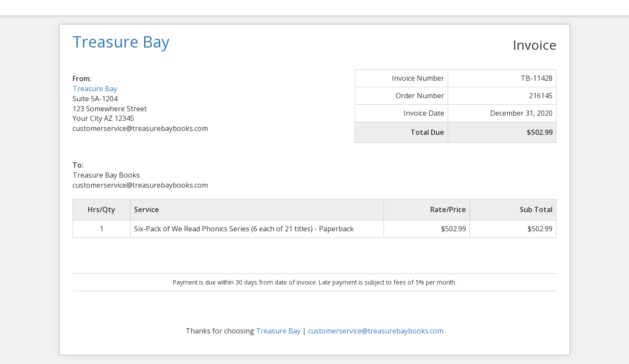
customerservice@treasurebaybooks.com (376, 331)
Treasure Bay (95, 89)
